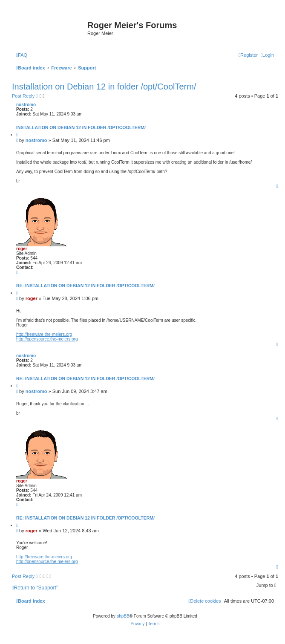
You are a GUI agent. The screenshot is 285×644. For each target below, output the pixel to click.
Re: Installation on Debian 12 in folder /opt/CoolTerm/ (85, 286)
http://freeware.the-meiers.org (44, 334)
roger (22, 249)
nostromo (26, 105)
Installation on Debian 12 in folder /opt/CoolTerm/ (104, 87)
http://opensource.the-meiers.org (47, 339)
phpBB (123, 616)
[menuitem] (22, 55)
